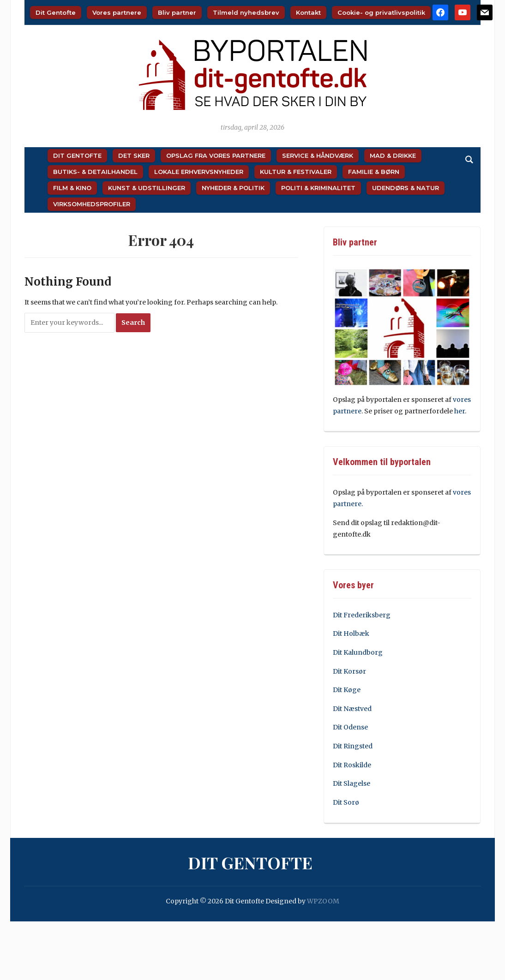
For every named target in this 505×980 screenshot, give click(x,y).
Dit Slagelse (352, 783)
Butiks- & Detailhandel (95, 172)
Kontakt (308, 12)
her (460, 411)
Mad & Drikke (393, 155)
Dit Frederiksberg (362, 615)
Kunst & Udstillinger (147, 188)
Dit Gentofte (56, 12)
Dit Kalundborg (358, 652)
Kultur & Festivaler (296, 172)
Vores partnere (117, 12)
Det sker (134, 155)
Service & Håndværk (318, 155)
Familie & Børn (374, 172)
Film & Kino (72, 188)
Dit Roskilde (352, 765)
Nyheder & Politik (233, 188)
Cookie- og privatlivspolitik (381, 12)
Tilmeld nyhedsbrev (246, 12)
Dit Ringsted (353, 746)
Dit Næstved (352, 709)
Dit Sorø (346, 802)
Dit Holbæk (351, 633)
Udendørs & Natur (406, 188)
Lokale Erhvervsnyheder (199, 172)
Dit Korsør (349, 671)
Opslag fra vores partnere (216, 155)
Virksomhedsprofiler (92, 204)
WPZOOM (323, 901)
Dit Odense (350, 727)
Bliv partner (177, 12)
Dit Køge (347, 690)
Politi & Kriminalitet (318, 188)
